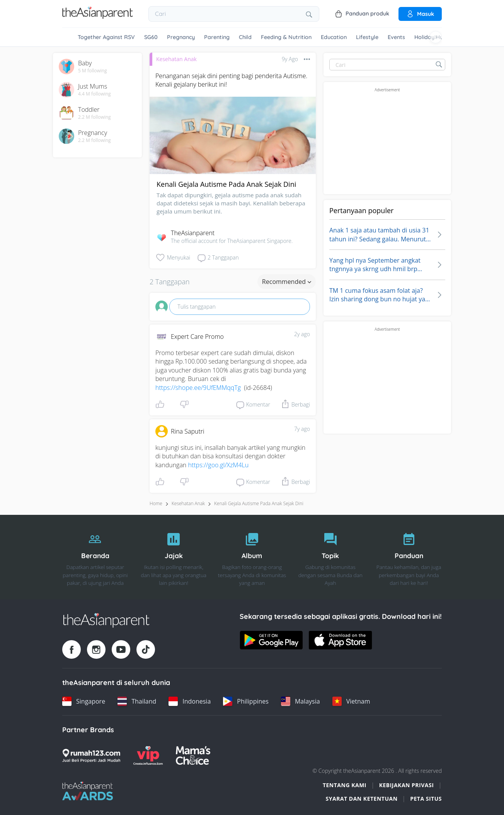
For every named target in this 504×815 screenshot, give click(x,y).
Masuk (420, 14)
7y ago (302, 429)
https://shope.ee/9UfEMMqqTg (198, 388)
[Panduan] (409, 557)
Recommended (287, 282)
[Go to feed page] (98, 17)
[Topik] (330, 557)
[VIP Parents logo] (148, 755)
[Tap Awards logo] (88, 791)
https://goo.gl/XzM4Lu (218, 465)
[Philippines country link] (246, 701)
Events (396, 37)
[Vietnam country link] (351, 701)
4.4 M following (94, 94)
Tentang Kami (345, 785)
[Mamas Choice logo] (193, 755)
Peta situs (426, 799)
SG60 (151, 37)
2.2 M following (94, 117)
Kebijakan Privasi (407, 785)
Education (334, 37)
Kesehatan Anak (176, 59)
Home (156, 503)
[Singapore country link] (84, 701)
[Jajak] (174, 557)
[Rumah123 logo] (91, 755)
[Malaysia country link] (301, 701)
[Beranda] (95, 557)
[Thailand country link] (137, 701)
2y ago (302, 334)
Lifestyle (367, 37)
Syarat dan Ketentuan (362, 799)
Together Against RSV (106, 37)
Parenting (217, 37)
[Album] (252, 557)
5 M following (93, 71)
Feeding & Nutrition (286, 37)
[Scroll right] (436, 37)
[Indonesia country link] (190, 701)
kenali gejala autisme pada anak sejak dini (259, 503)
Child (245, 37)
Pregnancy (181, 37)
